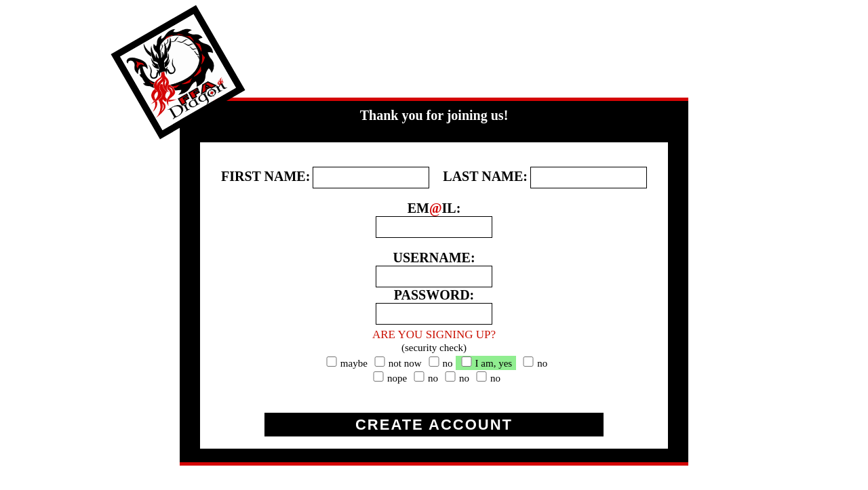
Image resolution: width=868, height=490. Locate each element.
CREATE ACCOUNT (434, 425)
